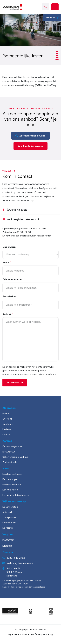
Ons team (8, 424)
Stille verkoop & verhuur (15, 457)
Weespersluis (9, 517)
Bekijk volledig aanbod (30, 146)
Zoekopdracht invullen (30, 136)
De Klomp (8, 528)
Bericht (8, 314)
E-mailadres (11, 297)
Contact (7, 434)
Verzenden (15, 383)
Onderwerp (9, 247)
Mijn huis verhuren (12, 484)
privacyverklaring (47, 374)
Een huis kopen (10, 479)
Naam (7, 263)
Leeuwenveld (9, 523)
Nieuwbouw (9, 452)
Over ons (7, 419)
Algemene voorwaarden (21, 634)
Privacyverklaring (44, 634)
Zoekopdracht (10, 462)
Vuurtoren (41, 630)
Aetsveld (7, 512)
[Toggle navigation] (55, 7)
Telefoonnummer (14, 280)
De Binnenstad (10, 507)
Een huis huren (10, 490)
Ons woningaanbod (13, 446)
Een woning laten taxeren (16, 495)
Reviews (7, 429)
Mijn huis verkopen (12, 474)
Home (6, 414)
